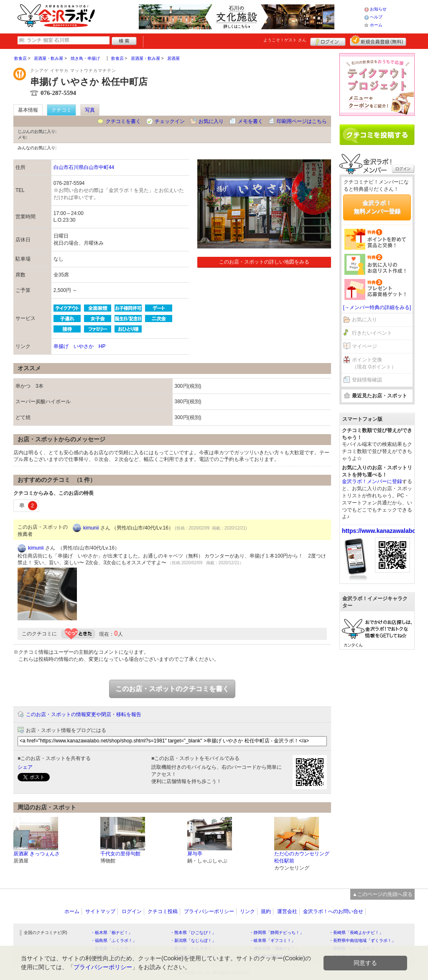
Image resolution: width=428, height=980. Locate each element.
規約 (266, 911)
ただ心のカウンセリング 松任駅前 (302, 857)
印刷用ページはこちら (302, 121)
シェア (25, 767)
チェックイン (170, 121)
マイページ (364, 346)
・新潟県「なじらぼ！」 (193, 940)
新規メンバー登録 (378, 41)
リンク (247, 911)
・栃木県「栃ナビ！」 (112, 933)
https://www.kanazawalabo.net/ (385, 531)
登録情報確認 (367, 380)
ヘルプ (376, 17)
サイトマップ (100, 911)
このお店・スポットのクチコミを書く (172, 689)
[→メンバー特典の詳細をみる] (377, 307)
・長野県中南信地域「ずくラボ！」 (362, 940)
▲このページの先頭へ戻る (382, 894)
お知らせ (378, 9)
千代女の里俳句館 (120, 854)
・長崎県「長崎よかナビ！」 (356, 933)
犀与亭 (195, 854)
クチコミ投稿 (163, 911)
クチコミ (61, 110)
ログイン (328, 41)
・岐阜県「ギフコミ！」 (273, 940)
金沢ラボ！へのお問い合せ (333, 911)
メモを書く (250, 121)
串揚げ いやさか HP (80, 346)
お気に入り (211, 121)
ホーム (376, 25)
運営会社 (287, 911)
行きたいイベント (372, 333)
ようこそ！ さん (285, 40)
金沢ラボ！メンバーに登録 (372, 481)
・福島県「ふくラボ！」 (114, 940)
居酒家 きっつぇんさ (37, 854)
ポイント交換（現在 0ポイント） (374, 363)
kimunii (91, 528)
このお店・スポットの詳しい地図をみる (264, 262)
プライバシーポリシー (209, 911)
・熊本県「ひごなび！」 (193, 933)
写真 (90, 110)
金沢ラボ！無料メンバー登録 (377, 207)
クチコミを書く (123, 121)
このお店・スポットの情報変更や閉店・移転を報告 (84, 714)
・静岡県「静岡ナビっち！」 (277, 933)
